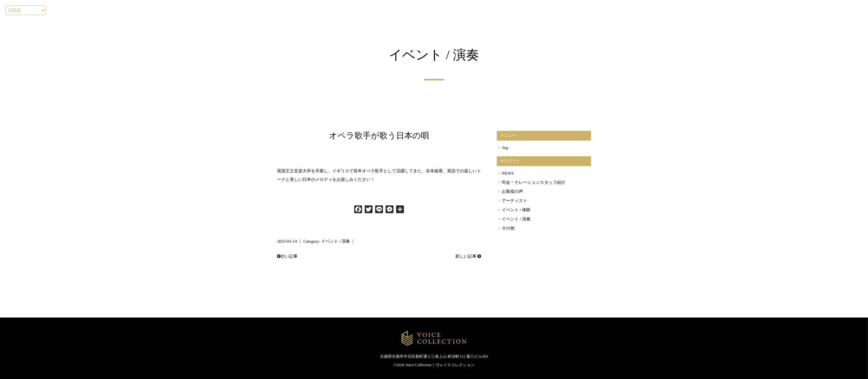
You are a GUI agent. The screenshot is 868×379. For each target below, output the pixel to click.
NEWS (508, 173)
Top (505, 147)
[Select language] (26, 10)
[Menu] (815, 10)
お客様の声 (512, 191)
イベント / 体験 (516, 210)
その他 (508, 228)
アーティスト (514, 200)
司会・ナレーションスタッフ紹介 (534, 182)
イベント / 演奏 (336, 241)
